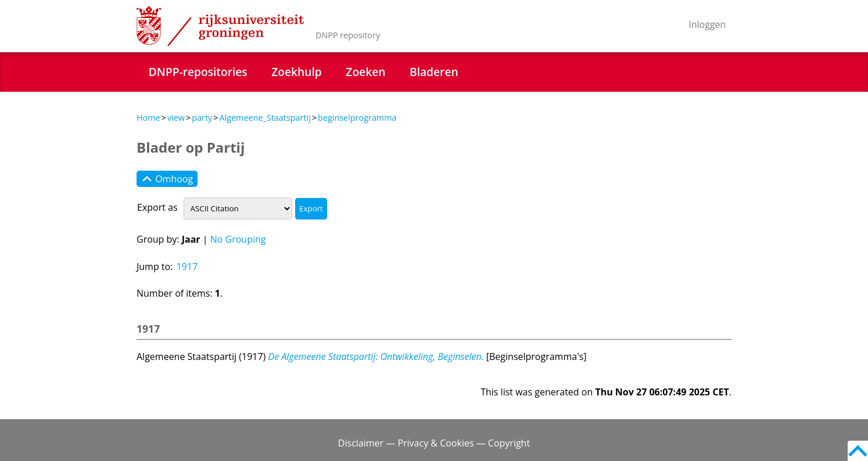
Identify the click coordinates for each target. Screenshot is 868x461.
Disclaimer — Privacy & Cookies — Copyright (434, 443)
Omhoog (167, 179)
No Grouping (238, 239)
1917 (187, 266)
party (202, 118)
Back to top (858, 451)
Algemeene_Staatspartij (265, 118)
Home (148, 118)
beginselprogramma (357, 118)
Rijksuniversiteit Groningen (220, 26)
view (176, 118)
